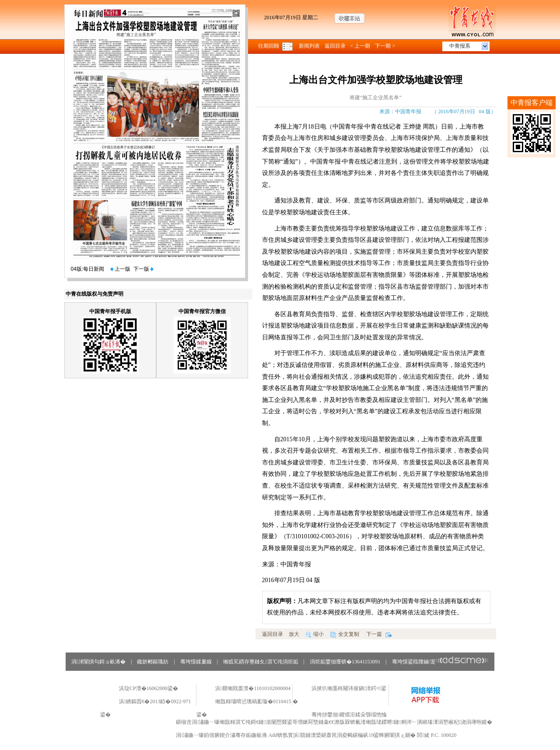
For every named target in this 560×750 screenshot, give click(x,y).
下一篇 (379, 634)
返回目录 (335, 46)
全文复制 (345, 634)
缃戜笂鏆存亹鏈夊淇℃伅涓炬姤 (261, 662)
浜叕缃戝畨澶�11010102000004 (253, 688)
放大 (294, 634)
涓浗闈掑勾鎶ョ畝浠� (98, 662)
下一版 (143, 269)
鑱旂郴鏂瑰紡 (153, 662)
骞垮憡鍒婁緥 (196, 662)
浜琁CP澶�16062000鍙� (149, 688)
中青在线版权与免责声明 (94, 294)
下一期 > (385, 46)
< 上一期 (360, 46)
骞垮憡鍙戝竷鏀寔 (440, 662)
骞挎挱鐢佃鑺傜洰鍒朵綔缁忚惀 (349, 715)
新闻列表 (309, 46)
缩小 (315, 634)
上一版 (120, 269)
